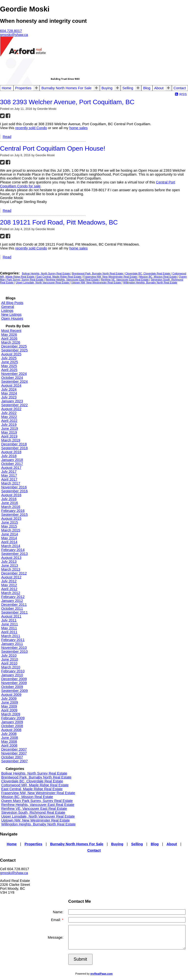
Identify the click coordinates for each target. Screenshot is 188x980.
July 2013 (9, 562)
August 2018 (11, 452)
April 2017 (9, 479)
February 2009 (13, 718)
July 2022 (9, 413)
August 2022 (11, 409)
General (8, 307)
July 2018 (9, 456)
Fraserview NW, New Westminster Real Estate (110, 277)
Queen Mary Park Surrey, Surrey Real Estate (37, 801)
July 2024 (9, 389)
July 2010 (9, 655)
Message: (56, 937)
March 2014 (11, 546)
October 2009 (12, 687)
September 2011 (14, 612)
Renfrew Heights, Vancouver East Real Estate (72, 280)
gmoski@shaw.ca (14, 873)
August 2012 (11, 577)
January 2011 (12, 644)
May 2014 (9, 538)
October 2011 (12, 608)
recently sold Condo (31, 128)
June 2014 (10, 534)
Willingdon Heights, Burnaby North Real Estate (150, 282)
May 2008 (9, 742)
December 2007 (14, 749)
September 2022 (14, 405)
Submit (80, 959)
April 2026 (9, 338)
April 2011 (9, 632)
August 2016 (11, 495)
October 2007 (12, 757)
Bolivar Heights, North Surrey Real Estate (46, 273)
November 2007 (14, 753)
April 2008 (9, 745)
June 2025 (10, 362)
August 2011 (11, 616)
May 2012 (9, 585)
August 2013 (11, 558)
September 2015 (14, 515)
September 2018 (14, 448)
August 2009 (11, 695)
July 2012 (9, 581)
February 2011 (13, 640)
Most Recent (11, 331)
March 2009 (11, 714)
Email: (56, 920)
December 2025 (14, 346)
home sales (78, 128)
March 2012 (11, 593)
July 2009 (9, 698)
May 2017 (9, 475)
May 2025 (9, 366)
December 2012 (14, 573)
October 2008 (12, 726)
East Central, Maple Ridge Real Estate (59, 277)
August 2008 (11, 730)
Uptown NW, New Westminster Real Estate (96, 282)
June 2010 (10, 659)
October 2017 (12, 464)
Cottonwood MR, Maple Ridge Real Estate (35, 785)
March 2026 (11, 342)
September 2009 (14, 691)
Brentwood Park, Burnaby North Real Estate (98, 273)
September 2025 (14, 350)
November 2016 (14, 487)
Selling (128, 88)
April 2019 (9, 436)
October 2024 (12, 378)
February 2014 (13, 550)
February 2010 (13, 671)
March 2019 (11, 440)
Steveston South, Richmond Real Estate (33, 812)
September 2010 (14, 652)
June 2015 (10, 522)
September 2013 (14, 554)
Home (6, 88)
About (159, 88)
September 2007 (14, 761)
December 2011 (14, 605)
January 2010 (12, 675)
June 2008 (10, 738)
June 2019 (10, 428)
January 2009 (12, 722)
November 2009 (14, 683)
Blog (147, 88)
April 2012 (9, 589)
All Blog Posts (12, 303)
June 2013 (10, 565)
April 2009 (9, 710)
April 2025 (9, 370)
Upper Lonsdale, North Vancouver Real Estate (43, 282)
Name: (58, 912)
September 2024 (14, 382)
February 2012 (13, 597)
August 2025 (11, 354)
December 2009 (14, 679)
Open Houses (12, 318)
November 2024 (14, 374)
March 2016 (11, 507)
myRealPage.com (101, 974)
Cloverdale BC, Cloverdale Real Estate (148, 273)
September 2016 (14, 491)
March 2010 (11, 667)
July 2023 (9, 397)
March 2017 (11, 483)
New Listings (11, 315)
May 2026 (9, 335)
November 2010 (14, 648)
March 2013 (11, 569)
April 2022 (9, 421)
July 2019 (9, 425)
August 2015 (11, 518)
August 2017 (11, 468)
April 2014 (9, 542)
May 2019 (9, 432)
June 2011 (10, 624)
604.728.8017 (11, 31)
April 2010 (9, 663)
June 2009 (10, 702)
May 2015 (9, 526)
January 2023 (12, 401)
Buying (107, 88)
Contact (180, 88)
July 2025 (9, 358)
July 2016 (9, 499)
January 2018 (12, 460)
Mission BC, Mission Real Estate (158, 277)
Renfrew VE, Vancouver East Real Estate (125, 280)
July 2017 (9, 472)
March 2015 (11, 530)
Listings (7, 311)
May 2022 (9, 417)
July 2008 (9, 734)
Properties (23, 88)
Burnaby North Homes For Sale (66, 88)
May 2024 (9, 393)
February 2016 (13, 511)
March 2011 (11, 636)
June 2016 (10, 503)
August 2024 (11, 385)
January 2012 (12, 601)
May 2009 (9, 706)
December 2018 (14, 444)
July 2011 (9, 620)
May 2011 (9, 628)
